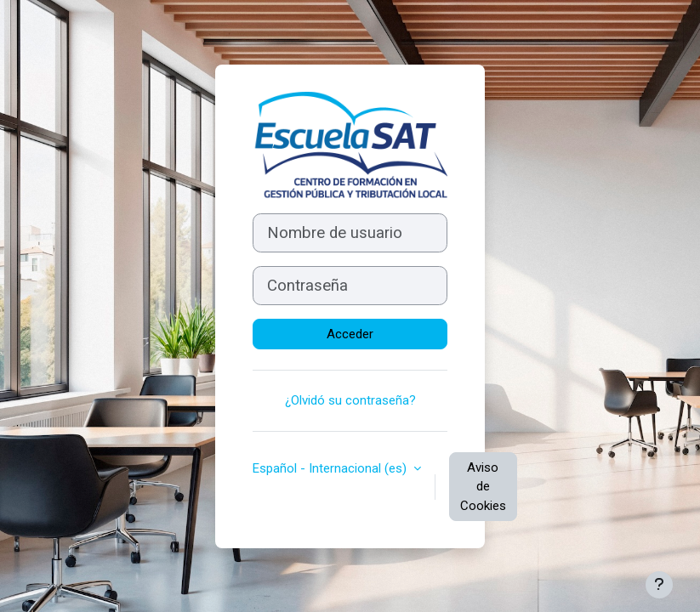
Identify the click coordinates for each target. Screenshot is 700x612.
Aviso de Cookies (483, 487)
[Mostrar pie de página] (659, 585)
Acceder (350, 334)
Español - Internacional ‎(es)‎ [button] (331, 468)
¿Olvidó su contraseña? (350, 400)
